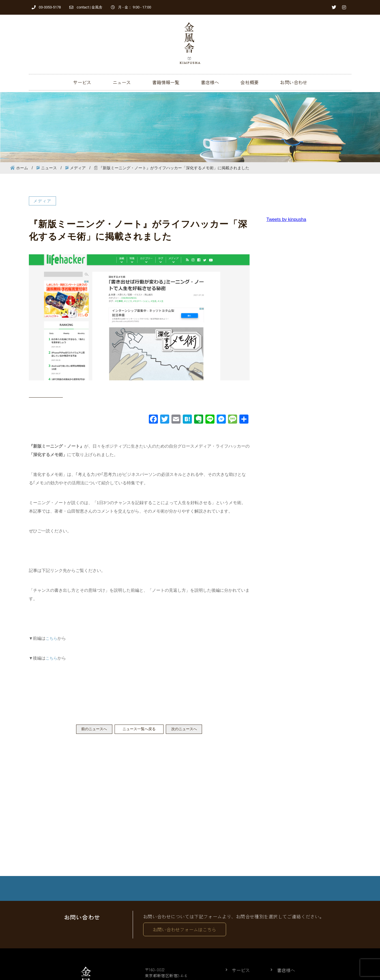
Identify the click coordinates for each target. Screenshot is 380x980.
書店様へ (210, 82)
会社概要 (250, 82)
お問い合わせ (294, 82)
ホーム (22, 168)
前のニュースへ (88, 730)
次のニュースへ (190, 730)
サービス (82, 82)
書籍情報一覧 (166, 82)
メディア (78, 168)
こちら (52, 638)
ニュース (122, 82)
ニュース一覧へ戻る (139, 730)
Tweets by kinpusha (286, 219)
